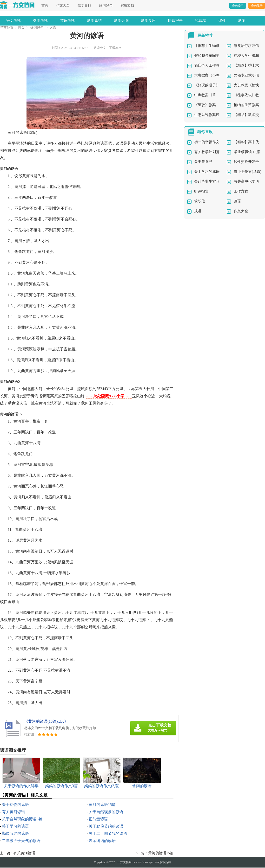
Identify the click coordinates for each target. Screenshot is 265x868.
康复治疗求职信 (246, 46)
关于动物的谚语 (15, 805)
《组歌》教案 (205, 105)
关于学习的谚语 (15, 827)
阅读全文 (100, 48)
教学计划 (121, 21)
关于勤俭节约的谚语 (106, 827)
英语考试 (67, 21)
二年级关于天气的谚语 (21, 841)
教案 (242, 21)
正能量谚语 (98, 820)
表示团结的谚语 (102, 841)
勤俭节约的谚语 (15, 834)
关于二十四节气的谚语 (108, 834)
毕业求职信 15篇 (247, 152)
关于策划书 (203, 162)
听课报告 (175, 21)
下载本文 (115, 48)
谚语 (53, 28)
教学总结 (94, 21)
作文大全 (63, 5)
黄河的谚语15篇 (102, 805)
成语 (198, 212)
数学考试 (40, 21)
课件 (222, 21)
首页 (45, 5)
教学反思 (148, 21)
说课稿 (201, 21)
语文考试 (13, 21)
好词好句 (106, 5)
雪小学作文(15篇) (248, 172)
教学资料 (84, 5)
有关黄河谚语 (13, 812)
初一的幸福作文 (207, 142)
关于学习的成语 (207, 172)
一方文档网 (124, 863)
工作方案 (241, 192)
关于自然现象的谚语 (106, 812)
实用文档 (127, 5)
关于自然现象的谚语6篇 (22, 820)
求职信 (200, 202)
